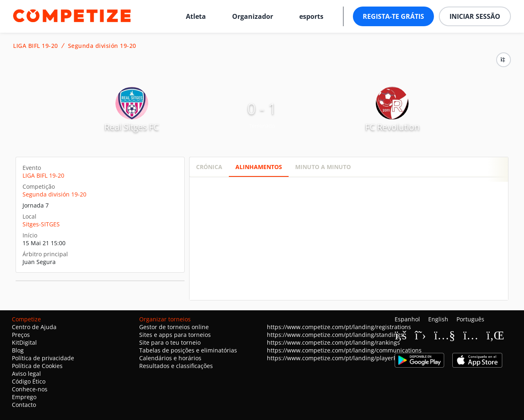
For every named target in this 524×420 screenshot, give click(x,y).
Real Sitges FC (132, 127)
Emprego (24, 397)
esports (311, 16)
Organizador (253, 16)
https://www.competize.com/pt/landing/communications (344, 350)
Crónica (209, 167)
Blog (18, 350)
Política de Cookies (37, 366)
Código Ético (29, 381)
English (438, 319)
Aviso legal (26, 374)
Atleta (196, 16)
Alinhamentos (259, 167)
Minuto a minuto (323, 167)
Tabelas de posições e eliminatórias (188, 350)
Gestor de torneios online (174, 327)
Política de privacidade (43, 358)
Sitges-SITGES (41, 224)
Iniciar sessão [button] (475, 16)
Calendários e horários (170, 358)
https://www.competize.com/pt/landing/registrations (339, 327)
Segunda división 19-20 (102, 46)
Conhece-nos (30, 389)
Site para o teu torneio (170, 342)
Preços (21, 335)
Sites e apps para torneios (175, 335)
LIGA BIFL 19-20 (36, 46)
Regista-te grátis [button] (393, 16)
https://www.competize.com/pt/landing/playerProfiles (340, 358)
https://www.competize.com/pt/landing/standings (335, 335)
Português (470, 319)
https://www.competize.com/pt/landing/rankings (333, 342)
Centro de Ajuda (34, 327)
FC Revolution (392, 127)
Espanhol (407, 319)
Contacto (24, 405)
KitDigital (24, 342)
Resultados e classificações (176, 366)
